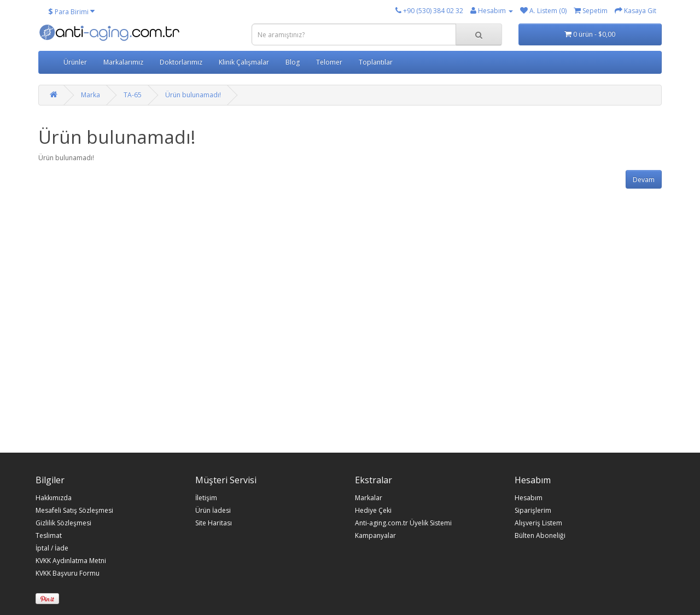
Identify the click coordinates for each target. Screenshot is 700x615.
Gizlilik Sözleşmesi (63, 523)
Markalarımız (123, 62)
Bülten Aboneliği (540, 536)
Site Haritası (214, 523)
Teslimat (49, 536)
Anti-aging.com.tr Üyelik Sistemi (403, 523)
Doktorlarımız (181, 62)
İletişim (206, 498)
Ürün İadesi (213, 511)
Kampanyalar (375, 536)
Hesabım (529, 498)
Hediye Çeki (373, 511)
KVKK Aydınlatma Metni (71, 561)
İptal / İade (52, 548)
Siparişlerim (533, 511)
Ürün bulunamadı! (193, 95)
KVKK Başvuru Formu (68, 573)
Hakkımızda (54, 498)
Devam (644, 180)
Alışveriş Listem (538, 523)
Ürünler (75, 62)
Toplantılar (376, 62)
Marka (91, 95)
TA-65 (133, 95)
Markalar (369, 498)
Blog (293, 62)
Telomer (329, 62)
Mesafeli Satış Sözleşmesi (74, 511)
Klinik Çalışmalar (244, 62)
